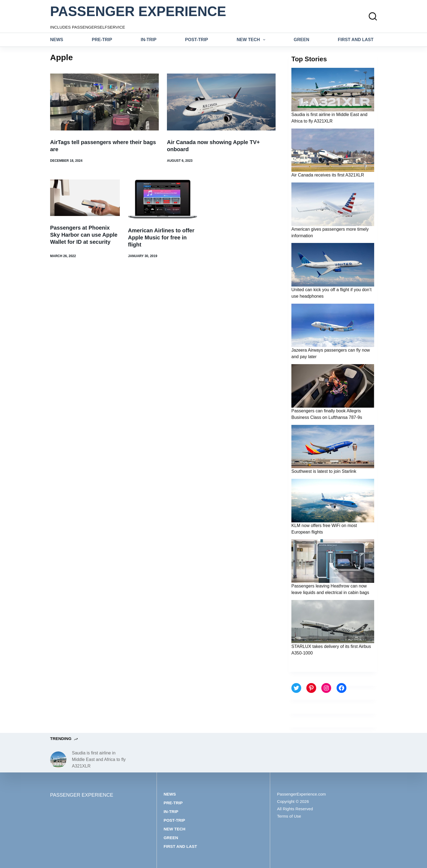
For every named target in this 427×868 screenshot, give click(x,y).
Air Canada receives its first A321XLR (328, 175)
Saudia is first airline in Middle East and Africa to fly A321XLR (99, 759)
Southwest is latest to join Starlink (324, 471)
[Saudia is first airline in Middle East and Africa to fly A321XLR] (58, 760)
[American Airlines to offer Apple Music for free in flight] (163, 199)
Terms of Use (289, 816)
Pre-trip (102, 40)
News (57, 40)
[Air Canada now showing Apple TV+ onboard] (221, 102)
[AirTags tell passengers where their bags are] (104, 102)
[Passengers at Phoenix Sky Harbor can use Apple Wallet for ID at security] (85, 198)
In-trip (149, 40)
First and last (356, 40)
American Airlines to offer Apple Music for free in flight (161, 237)
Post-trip (197, 40)
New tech (252, 40)
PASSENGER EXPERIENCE (138, 11)
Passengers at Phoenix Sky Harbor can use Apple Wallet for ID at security (84, 235)
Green (302, 40)
